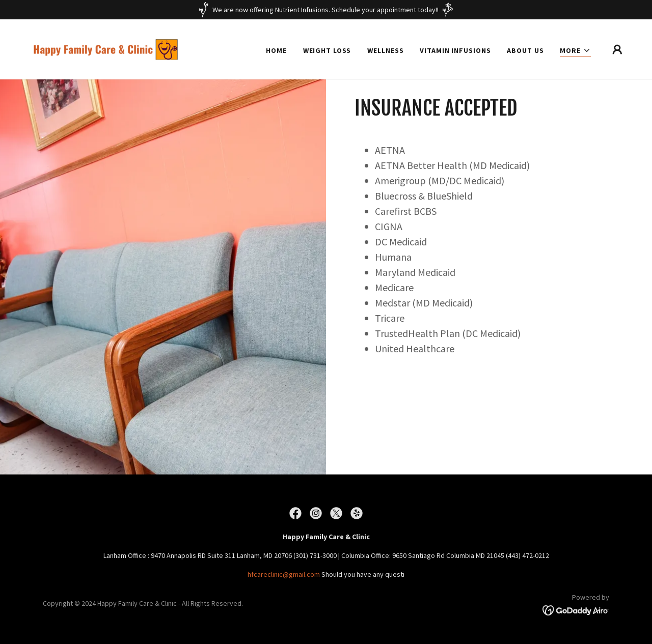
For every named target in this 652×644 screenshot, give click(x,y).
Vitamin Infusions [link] (455, 50)
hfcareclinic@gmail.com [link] (284, 574)
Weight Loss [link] (327, 50)
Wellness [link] (385, 50)
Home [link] (276, 50)
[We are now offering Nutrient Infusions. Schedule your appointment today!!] (326, 10)
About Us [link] (525, 50)
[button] (575, 51)
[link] (109, 48)
